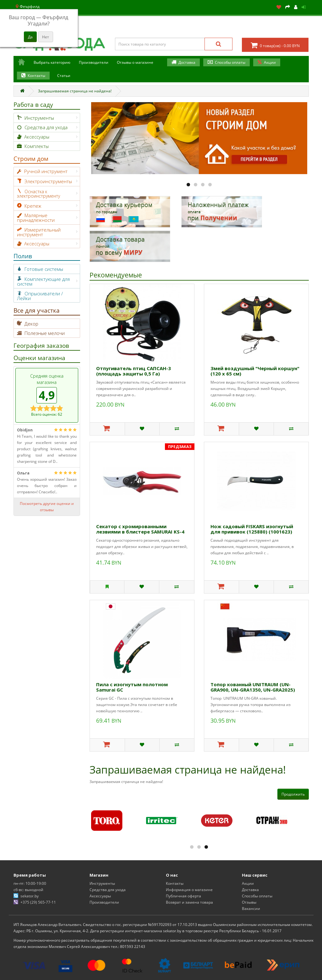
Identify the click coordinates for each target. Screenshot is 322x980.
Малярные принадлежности (36, 218)
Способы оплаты (230, 62)
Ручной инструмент (46, 171)
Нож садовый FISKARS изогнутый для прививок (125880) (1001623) (252, 529)
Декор (31, 324)
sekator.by (30, 896)
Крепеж (33, 206)
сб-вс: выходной (28, 890)
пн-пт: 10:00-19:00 (30, 883)
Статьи (64, 76)
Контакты (36, 76)
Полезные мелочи (45, 333)
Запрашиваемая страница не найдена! (75, 91)
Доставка (187, 62)
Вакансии (251, 909)
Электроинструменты (48, 181)
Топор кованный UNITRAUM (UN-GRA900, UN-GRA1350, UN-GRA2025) (253, 687)
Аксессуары (37, 137)
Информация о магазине (189, 890)
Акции (270, 62)
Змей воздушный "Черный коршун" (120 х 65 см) (255, 371)
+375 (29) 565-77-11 (38, 902)
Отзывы (249, 902)
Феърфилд (27, 6)
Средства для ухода (46, 127)
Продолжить (293, 794)
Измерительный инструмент (39, 232)
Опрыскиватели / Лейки (40, 296)
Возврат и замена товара (189, 902)
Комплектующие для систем (43, 281)
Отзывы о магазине (135, 62)
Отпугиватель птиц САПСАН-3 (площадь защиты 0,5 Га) (134, 371)
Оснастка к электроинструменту (38, 194)
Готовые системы (44, 269)
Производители (94, 62)
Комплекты (37, 146)
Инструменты (39, 118)
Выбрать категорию (52, 62)
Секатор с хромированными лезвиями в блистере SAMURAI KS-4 (140, 529)
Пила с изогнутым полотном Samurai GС (132, 687)
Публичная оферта (183, 896)
